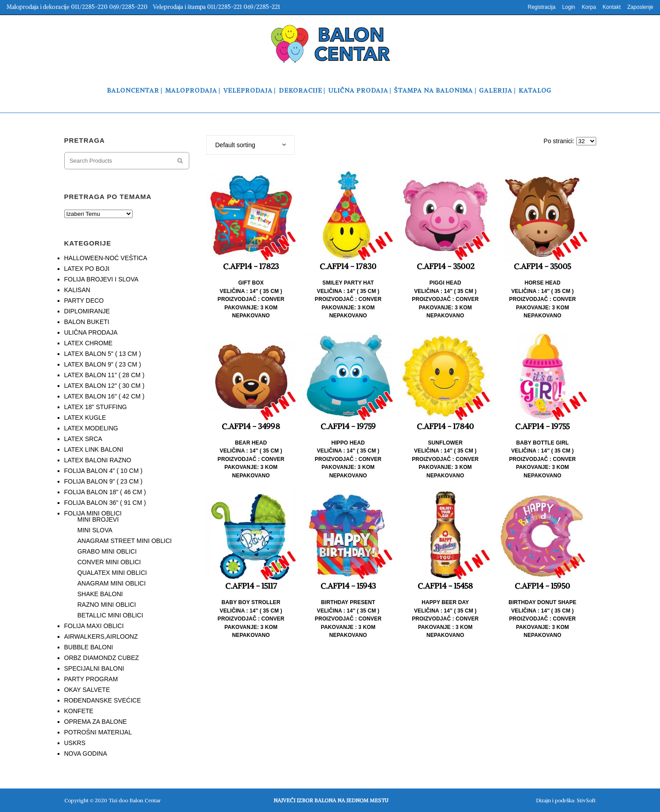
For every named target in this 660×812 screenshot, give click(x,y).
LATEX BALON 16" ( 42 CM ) (104, 396)
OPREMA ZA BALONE (96, 722)
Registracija (541, 7)
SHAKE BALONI (100, 594)
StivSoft (586, 800)
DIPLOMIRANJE (87, 311)
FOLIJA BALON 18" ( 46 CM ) (105, 492)
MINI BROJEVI (98, 519)
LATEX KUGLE (85, 418)
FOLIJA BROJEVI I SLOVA (102, 279)
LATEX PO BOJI (87, 269)
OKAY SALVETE (87, 690)
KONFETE (79, 711)
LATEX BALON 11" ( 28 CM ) (104, 375)
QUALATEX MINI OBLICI (112, 573)
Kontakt (612, 7)
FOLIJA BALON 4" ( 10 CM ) (103, 471)
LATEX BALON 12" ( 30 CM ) (104, 386)
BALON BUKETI (87, 322)
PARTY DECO (84, 301)
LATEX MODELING (91, 428)
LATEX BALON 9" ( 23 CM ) (103, 364)
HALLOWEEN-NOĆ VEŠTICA (106, 258)
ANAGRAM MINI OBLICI (112, 583)
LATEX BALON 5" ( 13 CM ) (103, 354)
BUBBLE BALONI (89, 647)
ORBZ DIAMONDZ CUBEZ (102, 658)
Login (568, 7)
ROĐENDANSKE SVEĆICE (103, 700)
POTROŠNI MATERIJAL (98, 732)
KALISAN (77, 290)
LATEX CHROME (88, 343)
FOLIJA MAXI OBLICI (94, 626)
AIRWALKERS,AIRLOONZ (101, 636)
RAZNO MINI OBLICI (107, 605)
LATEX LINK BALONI (94, 449)
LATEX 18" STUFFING (96, 407)
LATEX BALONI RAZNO (98, 460)
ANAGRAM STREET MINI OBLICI (125, 541)
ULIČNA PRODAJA (91, 332)
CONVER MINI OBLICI (109, 562)
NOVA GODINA (86, 753)
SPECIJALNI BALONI (94, 668)
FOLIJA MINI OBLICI (93, 513)
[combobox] (250, 145)
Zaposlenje (640, 7)
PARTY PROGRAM (91, 679)
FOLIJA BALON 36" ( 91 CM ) (105, 503)
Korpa (589, 7)
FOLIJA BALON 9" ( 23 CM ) (103, 481)
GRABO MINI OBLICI (107, 551)
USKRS (75, 743)
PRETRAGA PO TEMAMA (108, 197)
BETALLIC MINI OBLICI (110, 615)
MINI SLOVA (95, 530)
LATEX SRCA (83, 439)
